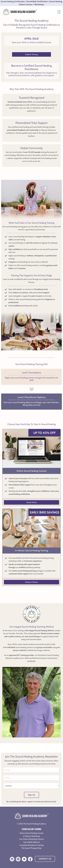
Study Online (31, 502)
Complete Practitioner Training (32, 845)
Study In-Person (32, 582)
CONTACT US (45, 859)
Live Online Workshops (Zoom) (31, 839)
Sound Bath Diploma (31, 842)
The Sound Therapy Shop (31, 848)
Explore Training (31, 54)
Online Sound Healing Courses (31, 833)
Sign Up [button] (31, 795)
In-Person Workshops (31, 836)
